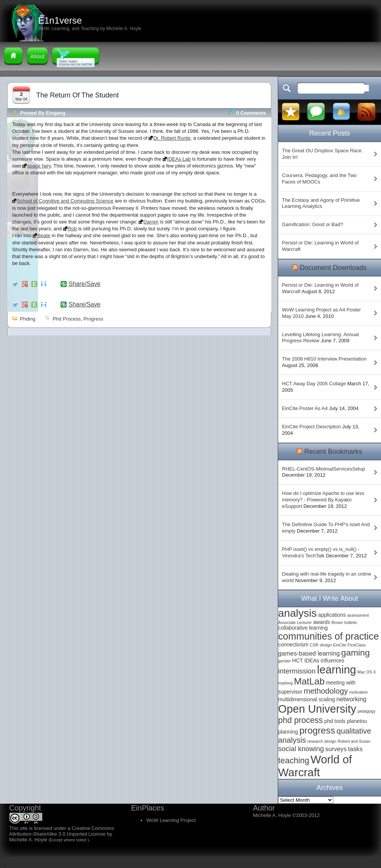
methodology (326, 691)
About (38, 56)
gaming (356, 653)
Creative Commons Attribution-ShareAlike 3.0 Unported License (62, 831)
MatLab (309, 681)
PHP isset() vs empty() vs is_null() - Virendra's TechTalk (321, 552)
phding (27, 319)
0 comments (251, 113)
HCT (298, 661)
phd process (67, 319)
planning (288, 732)
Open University (317, 709)
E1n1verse (60, 20)
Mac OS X (367, 672)
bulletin (351, 622)
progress (93, 319)
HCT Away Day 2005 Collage (314, 384)
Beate (44, 235)
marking (285, 683)
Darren (151, 222)
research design (322, 741)
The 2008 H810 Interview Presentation (324, 359)
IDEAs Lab (179, 159)
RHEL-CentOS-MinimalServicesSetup (323, 469)
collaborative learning (303, 628)
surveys (336, 749)
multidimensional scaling (307, 700)
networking (351, 699)
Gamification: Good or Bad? (312, 224)
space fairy (39, 166)
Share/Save (85, 284)
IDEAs (312, 661)
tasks (355, 749)
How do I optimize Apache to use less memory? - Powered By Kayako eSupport (323, 500)
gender (284, 661)
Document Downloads (333, 268)
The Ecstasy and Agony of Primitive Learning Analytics (321, 203)
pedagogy (366, 711)
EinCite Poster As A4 (305, 408)
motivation (359, 692)
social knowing (301, 749)
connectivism (293, 645)
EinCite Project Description (311, 427)
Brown (337, 622)
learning (336, 670)
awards (322, 622)
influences (332, 661)
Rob (72, 229)
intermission (297, 671)
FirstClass (356, 645)
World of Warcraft (315, 766)
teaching (294, 760)
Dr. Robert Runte (172, 138)
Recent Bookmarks (333, 452)
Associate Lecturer (295, 622)
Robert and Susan (354, 741)
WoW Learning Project (171, 820)
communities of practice (328, 636)
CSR (314, 645)
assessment (358, 615)
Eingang (55, 113)
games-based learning (309, 653)
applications (332, 615)
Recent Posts (329, 133)
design (326, 645)
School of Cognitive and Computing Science (65, 201)
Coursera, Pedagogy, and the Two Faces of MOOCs (319, 179)
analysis (297, 613)
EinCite (339, 645)
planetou (357, 721)
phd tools (335, 721)
